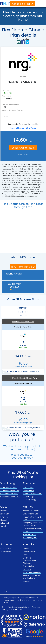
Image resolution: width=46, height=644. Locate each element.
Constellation (28, 487)
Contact (26, 549)
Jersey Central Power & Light (32, 518)
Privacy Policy (28, 566)
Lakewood (5, 523)
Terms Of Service (17, 128)
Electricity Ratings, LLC (11, 600)
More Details (23, 154)
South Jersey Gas (30, 537)
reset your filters (21, 458)
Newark (3, 511)
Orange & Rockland (31, 526)
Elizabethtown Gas (30, 514)
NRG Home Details (23, 267)
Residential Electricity (9, 487)
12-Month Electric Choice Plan (23, 378)
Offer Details (31, 128)
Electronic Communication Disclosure (29, 560)
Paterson (4, 517)
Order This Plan (23, 4)
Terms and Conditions (32, 572)
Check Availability (23, 148)
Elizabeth (4, 520)
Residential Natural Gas (10, 490)
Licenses (26, 581)
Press (25, 555)
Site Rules (27, 569)
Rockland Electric (30, 534)
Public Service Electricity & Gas (32, 530)
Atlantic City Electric (31, 511)
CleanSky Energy (30, 500)
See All (3, 526)
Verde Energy (28, 497)
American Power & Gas (32, 493)
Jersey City (4, 514)
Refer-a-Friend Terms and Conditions (32, 577)
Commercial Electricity (9, 493)
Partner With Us (29, 552)
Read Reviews (6, 549)
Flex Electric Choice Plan (23, 322)
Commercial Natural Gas (10, 497)
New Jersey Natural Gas (33, 523)
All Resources (6, 552)
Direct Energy (28, 490)
